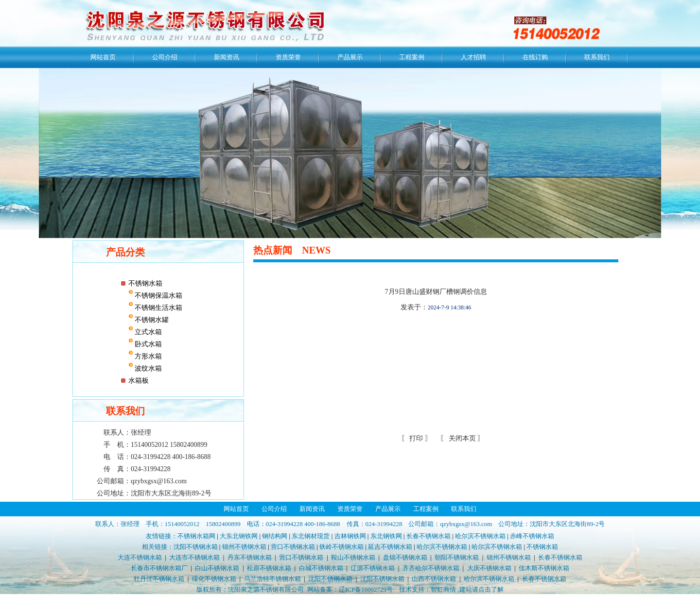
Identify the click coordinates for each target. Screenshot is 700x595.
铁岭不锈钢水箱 (341, 547)
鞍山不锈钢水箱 (353, 557)
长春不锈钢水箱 (429, 536)
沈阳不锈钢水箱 (196, 547)
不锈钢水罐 (151, 320)
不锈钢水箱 (145, 283)
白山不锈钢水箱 (217, 568)
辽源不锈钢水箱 (373, 568)
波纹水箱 (148, 368)
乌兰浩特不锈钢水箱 (272, 579)
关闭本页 (462, 438)
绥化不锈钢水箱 (214, 579)
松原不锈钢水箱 (269, 568)
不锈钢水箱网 (196, 536)
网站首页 (103, 57)
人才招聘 (473, 57)
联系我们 (597, 57)
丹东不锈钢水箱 (250, 557)
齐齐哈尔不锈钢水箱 (431, 568)
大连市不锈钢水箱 (194, 557)
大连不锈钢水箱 (140, 557)
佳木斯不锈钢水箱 (544, 568)
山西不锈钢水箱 (434, 579)
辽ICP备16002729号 (366, 589)
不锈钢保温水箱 (158, 296)
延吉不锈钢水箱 (390, 547)
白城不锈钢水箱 (321, 568)
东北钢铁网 (386, 536)
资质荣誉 (288, 57)
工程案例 (412, 57)
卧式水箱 (148, 344)
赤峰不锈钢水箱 (532, 536)
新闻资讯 (227, 57)
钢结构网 (275, 536)
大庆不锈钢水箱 (489, 568)
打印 (416, 438)
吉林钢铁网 (350, 536)
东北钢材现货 (311, 536)
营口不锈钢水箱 (293, 547)
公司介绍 (165, 57)
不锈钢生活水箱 (158, 308)
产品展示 (350, 57)
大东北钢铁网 (239, 536)
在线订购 (535, 57)
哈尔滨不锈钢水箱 (480, 536)
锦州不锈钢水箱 (244, 547)
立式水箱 (148, 332)
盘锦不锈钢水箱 (405, 557)
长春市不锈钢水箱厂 (159, 568)
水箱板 (139, 381)
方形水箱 (148, 356)
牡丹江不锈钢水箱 (159, 579)
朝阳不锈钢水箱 (457, 557)
